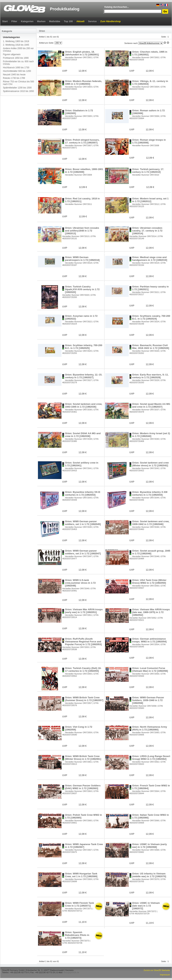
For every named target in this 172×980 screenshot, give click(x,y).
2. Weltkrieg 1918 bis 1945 (16, 45)
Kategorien (27, 21)
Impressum (165, 975)
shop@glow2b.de (71, 972)
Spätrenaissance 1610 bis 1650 (18, 91)
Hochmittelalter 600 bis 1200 (17, 71)
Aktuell (80, 21)
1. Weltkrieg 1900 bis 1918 (16, 41)
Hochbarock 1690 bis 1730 (16, 68)
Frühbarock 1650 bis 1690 (16, 58)
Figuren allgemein (12, 54)
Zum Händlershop (111, 21)
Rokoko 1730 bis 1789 (14, 78)
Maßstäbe (55, 21)
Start (5, 21)
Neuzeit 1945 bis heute (14, 75)
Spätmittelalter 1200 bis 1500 (17, 88)
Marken (41, 21)
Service (92, 21)
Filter (14, 21)
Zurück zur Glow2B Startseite (157, 970)
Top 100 (68, 21)
